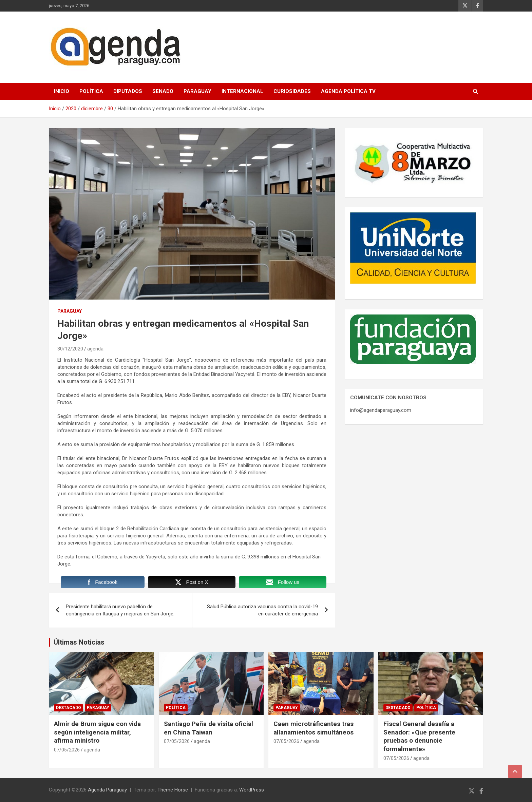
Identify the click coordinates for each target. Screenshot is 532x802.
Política (91, 91)
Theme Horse (173, 790)
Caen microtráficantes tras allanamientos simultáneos (313, 728)
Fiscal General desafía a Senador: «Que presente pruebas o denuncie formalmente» (419, 736)
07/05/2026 (67, 750)
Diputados (128, 91)
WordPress (252, 790)
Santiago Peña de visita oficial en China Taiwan (208, 728)
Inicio (62, 91)
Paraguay (197, 91)
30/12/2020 (70, 349)
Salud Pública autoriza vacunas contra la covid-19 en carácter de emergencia (262, 610)
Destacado (69, 708)
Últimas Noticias (79, 642)
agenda (95, 349)
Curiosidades (292, 91)
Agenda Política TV (348, 91)
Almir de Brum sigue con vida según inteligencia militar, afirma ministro (97, 732)
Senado (163, 91)
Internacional (242, 91)
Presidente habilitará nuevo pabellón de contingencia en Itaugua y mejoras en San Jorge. (120, 610)
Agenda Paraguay (107, 790)
